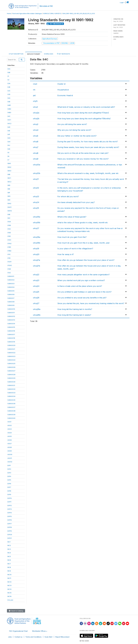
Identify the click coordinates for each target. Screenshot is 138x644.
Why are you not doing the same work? (74, 130)
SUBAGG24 (11, 360)
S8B (9, 174)
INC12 (9, 582)
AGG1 (9, 422)
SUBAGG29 (11, 378)
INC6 (9, 560)
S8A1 (9, 163)
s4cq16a (37, 217)
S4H (9, 142)
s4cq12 (36, 188)
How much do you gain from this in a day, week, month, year (84, 243)
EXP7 (9, 487)
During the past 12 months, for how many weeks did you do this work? (88, 142)
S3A (9, 83)
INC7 (9, 564)
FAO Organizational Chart (18, 631)
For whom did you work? (68, 196)
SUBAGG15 (11, 327)
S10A (9, 222)
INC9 (9, 571)
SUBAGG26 (11, 367)
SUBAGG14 (11, 324)
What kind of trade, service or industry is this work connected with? (86, 107)
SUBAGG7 (11, 298)
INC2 (9, 545)
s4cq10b (37, 173)
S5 (8, 153)
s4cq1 (35, 107)
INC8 (9, 567)
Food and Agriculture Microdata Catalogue (27, 14)
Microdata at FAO (46, 6)
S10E (9, 236)
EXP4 (9, 476)
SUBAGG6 (11, 294)
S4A (9, 98)
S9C (9, 218)
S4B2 (9, 109)
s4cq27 (36, 303)
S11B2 (9, 251)
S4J (9, 145)
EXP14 (10, 513)
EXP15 (10, 516)
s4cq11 (36, 179)
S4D (9, 127)
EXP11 (9, 502)
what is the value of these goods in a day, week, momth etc (83, 223)
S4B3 (9, 112)
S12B (9, 269)
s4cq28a (37, 309)
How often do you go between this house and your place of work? (86, 260)
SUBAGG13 (11, 320)
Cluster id (61, 84)
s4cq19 (36, 249)
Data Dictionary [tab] (34, 54)
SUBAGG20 (11, 345)
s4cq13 (36, 196)
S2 (8, 80)
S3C (9, 91)
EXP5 (9, 480)
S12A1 (9, 262)
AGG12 (10, 462)
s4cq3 (36, 124)
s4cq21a (36, 260)
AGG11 (10, 458)
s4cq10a (37, 165)
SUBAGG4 (11, 287)
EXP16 (10, 520)
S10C (9, 229)
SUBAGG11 (11, 313)
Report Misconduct (62, 637)
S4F (9, 134)
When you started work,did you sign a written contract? (81, 280)
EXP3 (9, 473)
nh (34, 90)
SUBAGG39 (11, 415)
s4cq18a (37, 237)
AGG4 (10, 433)
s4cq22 (36, 275)
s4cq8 (36, 153)
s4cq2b (36, 119)
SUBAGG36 (11, 404)
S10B (9, 225)
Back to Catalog (16, 611)
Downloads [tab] (49, 54)
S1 (8, 76)
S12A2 (10, 265)
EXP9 (9, 494)
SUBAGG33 (11, 393)
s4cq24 (36, 286)
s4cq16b (37, 223)
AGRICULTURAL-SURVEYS (52, 14)
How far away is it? (66, 254)
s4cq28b (37, 315)
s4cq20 (36, 254)
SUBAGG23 (11, 356)
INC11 (9, 578)
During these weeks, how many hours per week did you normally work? (88, 147)
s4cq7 (36, 147)
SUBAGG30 (11, 382)
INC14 (9, 589)
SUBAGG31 (11, 385)
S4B (9, 102)
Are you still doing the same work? (72, 124)
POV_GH (10, 600)
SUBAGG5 (11, 291)
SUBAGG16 (11, 331)
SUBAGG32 (11, 389)
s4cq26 (36, 298)
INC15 (9, 593)
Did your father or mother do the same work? (77, 136)
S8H (9, 200)
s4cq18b (37, 243)
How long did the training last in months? (75, 309)
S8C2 (9, 182)
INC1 (9, 542)
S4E (9, 131)
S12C (9, 273)
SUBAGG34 (11, 396)
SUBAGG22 (11, 353)
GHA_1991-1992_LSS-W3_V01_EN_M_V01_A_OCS (79, 14)
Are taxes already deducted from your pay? (76, 202)
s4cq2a (36, 113)
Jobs (10, 637)
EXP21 (10, 538)
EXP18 (10, 527)
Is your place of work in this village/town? (75, 249)
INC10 (9, 575)
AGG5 (10, 436)
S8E (9, 189)
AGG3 (10, 429)
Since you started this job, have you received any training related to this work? (91, 303)
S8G (9, 196)
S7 (8, 160)
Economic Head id (65, 95)
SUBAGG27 (11, 371)
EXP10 (10, 498)
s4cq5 (36, 136)
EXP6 (9, 484)
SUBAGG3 (11, 284)
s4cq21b (37, 266)
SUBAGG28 (11, 374)
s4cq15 (36, 208)
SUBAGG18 (11, 338)
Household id (63, 90)
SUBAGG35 (11, 400)
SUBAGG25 (11, 363)
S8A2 (9, 167)
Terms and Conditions (33, 637)
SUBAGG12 (11, 316)
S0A (9, 69)
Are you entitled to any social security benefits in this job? (82, 298)
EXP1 (9, 465)
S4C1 (9, 120)
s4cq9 (36, 159)
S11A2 (9, 243)
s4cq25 (36, 292)
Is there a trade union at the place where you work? (80, 286)
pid (34, 95)
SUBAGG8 (11, 302)
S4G (9, 138)
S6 (8, 156)
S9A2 (9, 203)
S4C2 (9, 123)
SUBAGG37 (11, 407)
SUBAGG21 (11, 349)
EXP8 (9, 491)
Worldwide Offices (39, 631)
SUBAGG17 (11, 334)
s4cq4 (36, 130)
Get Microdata (55, 24)
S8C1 (9, 178)
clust (35, 84)
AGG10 (10, 454)
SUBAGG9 (11, 305)
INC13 (9, 585)
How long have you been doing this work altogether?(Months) (84, 119)
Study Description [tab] (16, 54)
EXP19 (10, 531)
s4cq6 (36, 142)
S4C (9, 116)
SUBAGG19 (11, 342)
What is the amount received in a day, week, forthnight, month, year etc (88, 173)
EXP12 (10, 505)
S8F (9, 193)
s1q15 (35, 101)
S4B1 (9, 105)
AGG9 (10, 451)
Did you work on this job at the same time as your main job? (83, 153)
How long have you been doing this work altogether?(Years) (83, 113)
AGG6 (10, 440)
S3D (9, 94)
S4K (9, 149)
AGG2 (10, 425)
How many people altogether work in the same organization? (83, 275)
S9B (9, 214)
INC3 (9, 549)
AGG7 (10, 444)
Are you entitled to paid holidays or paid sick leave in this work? (84, 292)
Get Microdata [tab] (63, 54)
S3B (9, 87)
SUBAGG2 (11, 280)
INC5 (9, 556)
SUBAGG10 (11, 309)
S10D (9, 233)
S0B (9, 72)
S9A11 (9, 207)
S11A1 (9, 240)
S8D (9, 185)
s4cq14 (36, 202)
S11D (9, 258)
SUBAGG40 (11, 418)
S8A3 (9, 171)
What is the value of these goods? (72, 217)
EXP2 (9, 469)
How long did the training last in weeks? (74, 315)
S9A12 (10, 211)
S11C (9, 254)
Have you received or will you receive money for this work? (83, 159)
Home (9, 14)
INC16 (9, 596)
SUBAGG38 (11, 411)
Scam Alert (48, 637)
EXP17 (10, 524)
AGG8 (10, 447)
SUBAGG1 (11, 276)
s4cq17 (36, 228)
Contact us (18, 637)
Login (122, 3)
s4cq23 (36, 280)
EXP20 (10, 535)
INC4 (9, 553)
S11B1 (9, 247)
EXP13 (10, 509)
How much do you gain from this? (72, 237)
